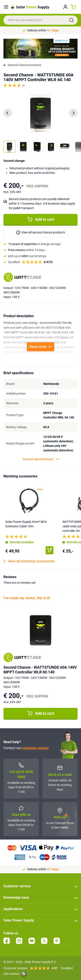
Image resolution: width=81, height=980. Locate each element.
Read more (40, 347)
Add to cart (41, 219)
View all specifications (41, 459)
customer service (35, 748)
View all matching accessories (29, 561)
